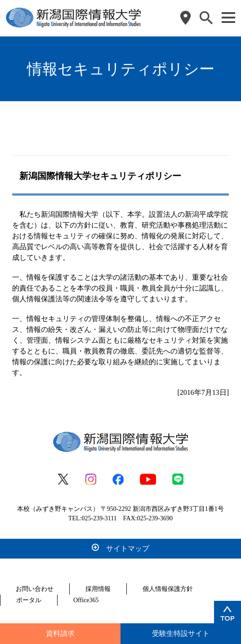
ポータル (29, 600)
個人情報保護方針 (168, 589)
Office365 (86, 600)
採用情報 (98, 589)
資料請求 (60, 633)
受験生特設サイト (181, 633)
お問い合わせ (35, 589)
